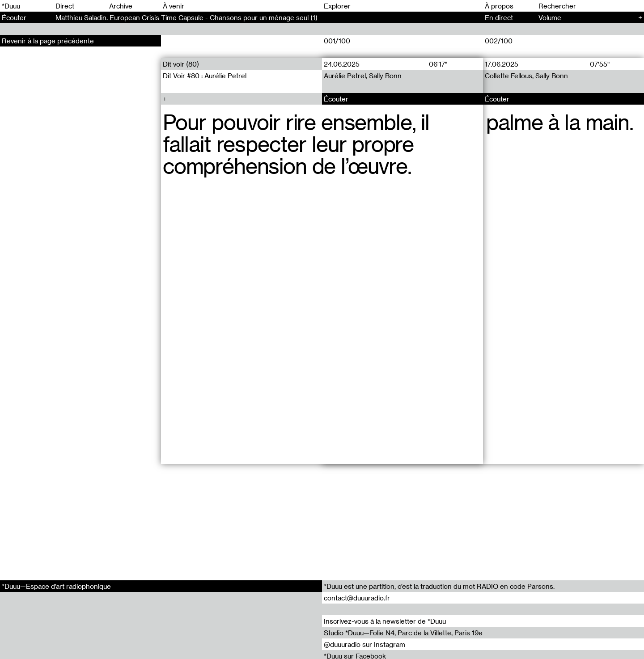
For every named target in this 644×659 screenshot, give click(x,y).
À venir (174, 6)
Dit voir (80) (181, 64)
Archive (121, 6)
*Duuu (11, 6)
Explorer (337, 6)
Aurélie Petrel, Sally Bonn (363, 76)
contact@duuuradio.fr (357, 598)
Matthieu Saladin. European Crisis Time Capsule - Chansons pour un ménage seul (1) (186, 17)
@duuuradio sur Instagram (364, 644)
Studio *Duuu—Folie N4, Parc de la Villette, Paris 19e (403, 633)
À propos (499, 6)
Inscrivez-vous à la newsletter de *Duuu (385, 621)
